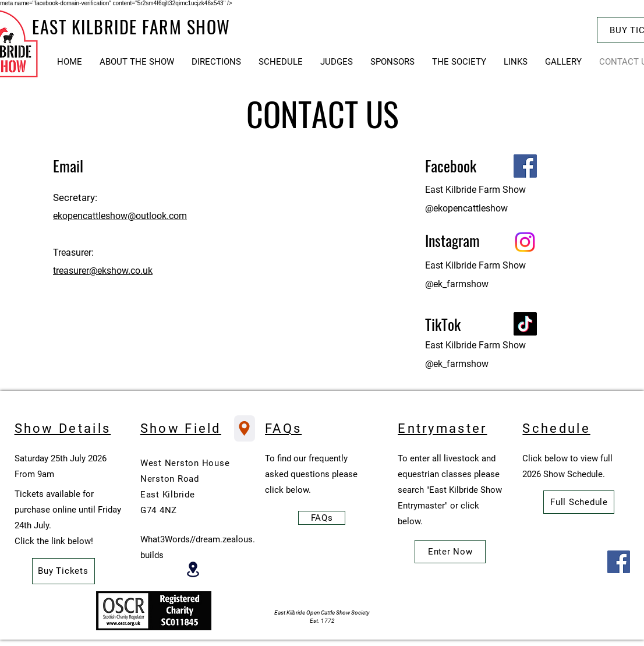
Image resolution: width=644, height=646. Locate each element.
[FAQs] (322, 518)
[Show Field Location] (245, 428)
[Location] (193, 569)
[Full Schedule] (579, 502)
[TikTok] (525, 324)
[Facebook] (525, 166)
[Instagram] (525, 242)
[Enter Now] (450, 552)
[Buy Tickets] (63, 571)
